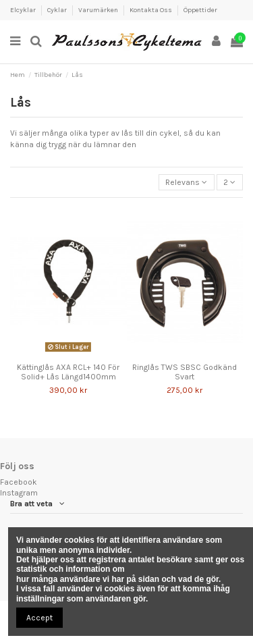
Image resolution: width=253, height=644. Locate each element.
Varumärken (99, 10)
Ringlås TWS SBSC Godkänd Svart (185, 372)
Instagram (19, 493)
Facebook (19, 482)
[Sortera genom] (187, 183)
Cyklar (58, 10)
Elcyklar (24, 10)
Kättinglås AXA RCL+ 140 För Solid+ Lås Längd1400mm (68, 372)
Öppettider (200, 10)
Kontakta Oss (151, 10)
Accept (39, 618)
